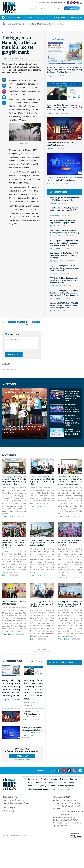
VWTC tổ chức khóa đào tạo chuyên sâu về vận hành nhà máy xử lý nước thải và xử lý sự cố (64, 280)
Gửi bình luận (14, 355)
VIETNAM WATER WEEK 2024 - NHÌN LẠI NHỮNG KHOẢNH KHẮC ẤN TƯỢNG (73, 421)
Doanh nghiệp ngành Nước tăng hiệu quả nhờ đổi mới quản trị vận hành (42, 543)
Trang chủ (5, 33)
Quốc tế (52, 226)
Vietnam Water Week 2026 (17, 24)
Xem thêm (42, 649)
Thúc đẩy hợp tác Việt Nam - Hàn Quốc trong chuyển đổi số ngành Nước (42, 604)
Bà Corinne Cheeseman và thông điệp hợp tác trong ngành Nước (63, 222)
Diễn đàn (50, 149)
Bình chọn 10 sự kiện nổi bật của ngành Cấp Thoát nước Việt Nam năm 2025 (65, 179)
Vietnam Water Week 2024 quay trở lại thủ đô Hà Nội (73, 432)
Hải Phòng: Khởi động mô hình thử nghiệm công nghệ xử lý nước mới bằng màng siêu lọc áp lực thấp (64, 243)
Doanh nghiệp (54, 216)
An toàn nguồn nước (42, 18)
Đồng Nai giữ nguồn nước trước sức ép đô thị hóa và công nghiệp (64, 199)
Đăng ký (28, 760)
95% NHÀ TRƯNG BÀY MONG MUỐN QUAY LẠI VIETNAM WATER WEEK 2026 (73, 396)
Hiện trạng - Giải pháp (57, 261)
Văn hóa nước (54, 273)
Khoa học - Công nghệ (37, 782)
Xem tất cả (37, 661)
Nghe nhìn (70, 789)
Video (9, 384)
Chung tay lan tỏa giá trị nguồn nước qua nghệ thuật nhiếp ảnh (70, 543)
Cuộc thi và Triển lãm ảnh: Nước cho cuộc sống (47, 24)
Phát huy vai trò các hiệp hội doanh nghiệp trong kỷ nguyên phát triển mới (70, 604)
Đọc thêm (58, 192)
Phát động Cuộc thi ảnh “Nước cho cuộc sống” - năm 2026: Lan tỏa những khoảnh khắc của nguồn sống (65, 107)
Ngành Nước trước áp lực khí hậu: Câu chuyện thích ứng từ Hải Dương (64, 232)
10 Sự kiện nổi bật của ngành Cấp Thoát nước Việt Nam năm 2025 (65, 144)
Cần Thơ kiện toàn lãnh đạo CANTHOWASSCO (14, 603)
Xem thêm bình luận (9, 369)
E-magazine (72, 8)
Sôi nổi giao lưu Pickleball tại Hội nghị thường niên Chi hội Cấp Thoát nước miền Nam (23, 430)
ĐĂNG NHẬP (22, 756)
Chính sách (27, 18)
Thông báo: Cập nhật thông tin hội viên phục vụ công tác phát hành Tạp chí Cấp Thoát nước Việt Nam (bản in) (65, 70)
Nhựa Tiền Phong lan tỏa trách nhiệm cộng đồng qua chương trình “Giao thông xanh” (64, 268)
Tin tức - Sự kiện (14, 18)
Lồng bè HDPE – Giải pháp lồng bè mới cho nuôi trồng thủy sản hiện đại (64, 210)
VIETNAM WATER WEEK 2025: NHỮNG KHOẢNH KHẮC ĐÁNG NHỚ (72, 408)
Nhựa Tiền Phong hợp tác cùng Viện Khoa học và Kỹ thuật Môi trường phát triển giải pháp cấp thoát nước (64, 293)
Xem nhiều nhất (61, 663)
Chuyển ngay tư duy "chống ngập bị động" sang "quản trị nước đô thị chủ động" (64, 255)
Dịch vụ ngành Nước (66, 786)
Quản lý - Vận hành (61, 18)
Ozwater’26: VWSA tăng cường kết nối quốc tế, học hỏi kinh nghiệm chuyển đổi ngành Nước (64, 305)
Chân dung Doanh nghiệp (38, 789)
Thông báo (56, 40)
